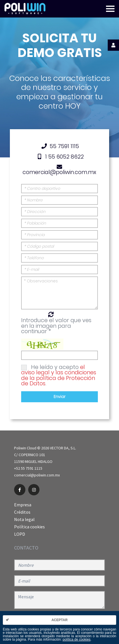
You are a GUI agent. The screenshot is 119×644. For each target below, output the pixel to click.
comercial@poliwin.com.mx (59, 170)
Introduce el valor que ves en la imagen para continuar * (56, 326)
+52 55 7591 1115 (28, 468)
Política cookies (29, 527)
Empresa (23, 505)
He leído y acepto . (59, 375)
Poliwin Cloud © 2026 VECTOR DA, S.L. (45, 448)
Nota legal (24, 519)
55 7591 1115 (59, 146)
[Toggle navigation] (110, 9)
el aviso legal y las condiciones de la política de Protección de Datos (59, 375)
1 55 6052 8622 (60, 157)
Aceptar (59, 620)
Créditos (22, 512)
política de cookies (77, 639)
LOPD (20, 534)
